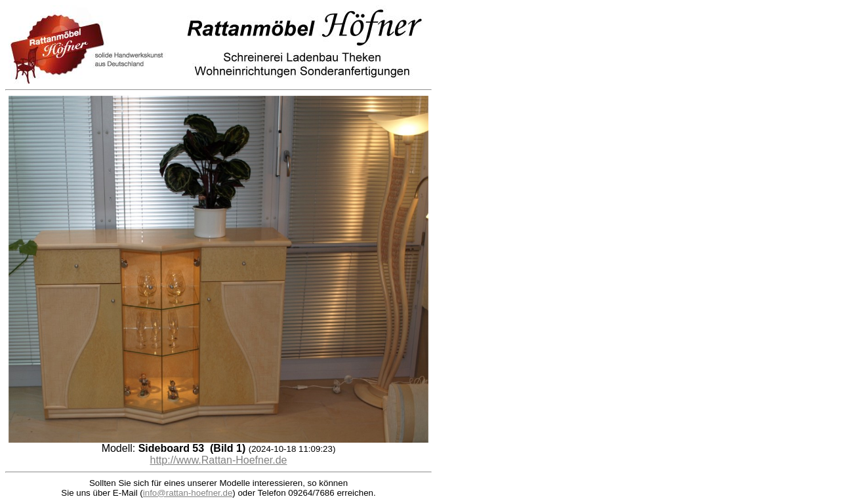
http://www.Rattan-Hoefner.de (219, 460)
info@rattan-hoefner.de (188, 493)
